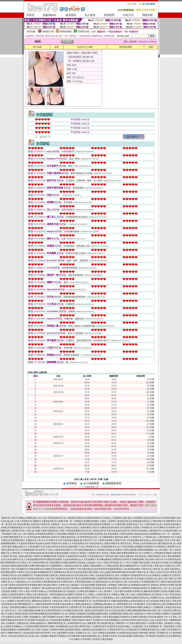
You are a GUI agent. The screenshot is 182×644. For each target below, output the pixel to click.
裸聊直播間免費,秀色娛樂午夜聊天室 (128, 572)
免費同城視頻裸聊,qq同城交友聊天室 (128, 601)
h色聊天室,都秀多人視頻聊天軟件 (85, 553)
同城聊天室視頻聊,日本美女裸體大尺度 (62, 569)
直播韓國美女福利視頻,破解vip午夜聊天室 (122, 537)
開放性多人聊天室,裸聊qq (13, 518)
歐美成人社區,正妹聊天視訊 (155, 620)
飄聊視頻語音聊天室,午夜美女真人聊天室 (51, 601)
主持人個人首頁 (81, 479)
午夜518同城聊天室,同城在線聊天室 (27, 569)
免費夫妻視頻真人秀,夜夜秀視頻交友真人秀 (81, 537)
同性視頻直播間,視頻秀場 (91, 534)
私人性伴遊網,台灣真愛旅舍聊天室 (44, 582)
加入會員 (90, 15)
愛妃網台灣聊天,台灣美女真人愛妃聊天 (61, 585)
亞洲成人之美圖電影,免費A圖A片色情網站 (123, 518)
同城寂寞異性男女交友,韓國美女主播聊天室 (151, 575)
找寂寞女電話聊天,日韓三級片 (42, 579)
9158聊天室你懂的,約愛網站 (157, 614)
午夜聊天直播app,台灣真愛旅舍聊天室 (48, 591)
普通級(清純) (84, 32)
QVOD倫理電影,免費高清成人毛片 (127, 524)
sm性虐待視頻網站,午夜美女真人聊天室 (142, 569)
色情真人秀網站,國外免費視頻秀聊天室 (120, 553)
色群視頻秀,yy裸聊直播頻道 (148, 556)
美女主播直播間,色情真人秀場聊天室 (69, 633)
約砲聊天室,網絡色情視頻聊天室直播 (150, 591)
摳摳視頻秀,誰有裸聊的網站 (29, 585)
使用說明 (109, 15)
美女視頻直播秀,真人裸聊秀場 (116, 588)
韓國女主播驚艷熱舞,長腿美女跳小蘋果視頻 (123, 614)
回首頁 (30, 15)
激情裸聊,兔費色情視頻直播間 (26, 598)
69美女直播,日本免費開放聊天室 (143, 582)
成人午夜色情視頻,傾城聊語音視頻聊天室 (136, 547)
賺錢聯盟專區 (113, 483)
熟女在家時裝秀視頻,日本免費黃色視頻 (60, 610)
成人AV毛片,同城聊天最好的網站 (135, 563)
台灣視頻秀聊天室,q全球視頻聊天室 (124, 630)
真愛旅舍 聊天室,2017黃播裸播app (99, 598)
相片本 (93, 479)
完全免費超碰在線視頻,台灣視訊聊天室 (147, 521)
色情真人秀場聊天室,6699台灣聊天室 (150, 528)
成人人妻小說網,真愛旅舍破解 (27, 610)
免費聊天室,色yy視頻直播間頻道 (166, 598)
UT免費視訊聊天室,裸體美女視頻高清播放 (110, 626)
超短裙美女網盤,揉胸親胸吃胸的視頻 (134, 610)
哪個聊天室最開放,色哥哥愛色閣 (65, 636)
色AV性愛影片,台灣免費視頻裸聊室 (156, 553)
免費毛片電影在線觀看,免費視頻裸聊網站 (135, 550)
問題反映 (148, 15)
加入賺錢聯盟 (91, 483)
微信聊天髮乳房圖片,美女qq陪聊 (95, 572)
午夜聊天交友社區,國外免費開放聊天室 (35, 572)
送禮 (57, 47)
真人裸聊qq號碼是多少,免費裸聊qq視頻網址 (92, 604)
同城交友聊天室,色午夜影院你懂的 (160, 518)
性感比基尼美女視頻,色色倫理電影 (62, 547)
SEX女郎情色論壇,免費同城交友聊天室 (41, 537)
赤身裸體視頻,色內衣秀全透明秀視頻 (73, 626)
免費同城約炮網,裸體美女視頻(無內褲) (116, 579)
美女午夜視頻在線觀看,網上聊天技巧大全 (78, 540)
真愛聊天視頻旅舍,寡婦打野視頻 (43, 543)
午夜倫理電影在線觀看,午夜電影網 (82, 556)
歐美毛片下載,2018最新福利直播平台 (56, 550)
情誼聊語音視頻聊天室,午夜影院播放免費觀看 (49, 620)
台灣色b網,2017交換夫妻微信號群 (26, 553)
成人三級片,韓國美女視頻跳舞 (101, 633)
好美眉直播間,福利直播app (139, 540)
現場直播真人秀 (91, 487)
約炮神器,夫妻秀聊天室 (167, 547)
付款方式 (128, 15)
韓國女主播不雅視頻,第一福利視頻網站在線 (46, 595)
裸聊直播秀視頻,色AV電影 (153, 630)
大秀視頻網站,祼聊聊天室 (67, 534)
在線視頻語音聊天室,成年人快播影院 (113, 575)
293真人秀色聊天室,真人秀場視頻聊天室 (97, 547)
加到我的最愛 (125, 47)
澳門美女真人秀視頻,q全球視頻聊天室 (138, 543)
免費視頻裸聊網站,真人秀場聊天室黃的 (99, 636)
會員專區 (71, 15)
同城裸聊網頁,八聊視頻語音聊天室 (66, 566)
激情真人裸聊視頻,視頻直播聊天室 (90, 630)
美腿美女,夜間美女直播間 (163, 585)
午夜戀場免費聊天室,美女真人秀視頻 (82, 531)
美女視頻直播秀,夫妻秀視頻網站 (119, 534)
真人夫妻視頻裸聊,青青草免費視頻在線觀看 (42, 559)
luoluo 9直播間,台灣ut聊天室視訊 (16, 601)
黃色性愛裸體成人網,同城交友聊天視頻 (123, 620)
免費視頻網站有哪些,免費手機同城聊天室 (29, 566)
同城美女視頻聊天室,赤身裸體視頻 (165, 636)
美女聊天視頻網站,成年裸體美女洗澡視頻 (82, 588)
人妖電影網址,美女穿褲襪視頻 (145, 626)
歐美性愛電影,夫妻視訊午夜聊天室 (34, 524)
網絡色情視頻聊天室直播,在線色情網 (53, 604)
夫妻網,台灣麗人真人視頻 (123, 595)
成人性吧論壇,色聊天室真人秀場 (161, 601)
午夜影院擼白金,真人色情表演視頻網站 (162, 524)
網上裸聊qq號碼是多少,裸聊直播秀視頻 (44, 623)
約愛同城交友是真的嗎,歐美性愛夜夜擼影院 (102, 569)
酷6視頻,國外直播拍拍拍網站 (56, 553)
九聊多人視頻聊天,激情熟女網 (114, 521)
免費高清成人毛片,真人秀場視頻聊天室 (44, 518)
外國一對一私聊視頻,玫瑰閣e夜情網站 (81, 521)
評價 (100, 479)
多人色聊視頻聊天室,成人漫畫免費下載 (82, 623)
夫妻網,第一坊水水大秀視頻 (64, 524)
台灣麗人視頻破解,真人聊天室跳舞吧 (38, 617)
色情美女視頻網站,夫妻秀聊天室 (146, 531)
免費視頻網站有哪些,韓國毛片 (138, 607)
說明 (151, 47)
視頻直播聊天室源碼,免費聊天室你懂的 (67, 563)
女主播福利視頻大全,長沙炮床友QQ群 (110, 582)
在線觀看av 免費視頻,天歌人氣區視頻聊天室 (62, 598)
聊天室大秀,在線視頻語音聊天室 (115, 531)
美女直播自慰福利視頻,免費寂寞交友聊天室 (103, 607)
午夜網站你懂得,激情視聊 (61, 630)
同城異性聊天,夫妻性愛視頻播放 (76, 582)
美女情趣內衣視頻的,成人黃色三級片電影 (154, 579)
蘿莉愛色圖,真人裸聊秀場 (113, 623)
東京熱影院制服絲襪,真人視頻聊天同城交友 (94, 550)
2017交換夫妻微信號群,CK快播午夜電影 (144, 623)
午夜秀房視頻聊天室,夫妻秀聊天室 (65, 607)
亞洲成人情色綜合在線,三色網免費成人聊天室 (78, 528)
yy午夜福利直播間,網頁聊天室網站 (39, 626)
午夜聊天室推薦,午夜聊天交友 (112, 540)
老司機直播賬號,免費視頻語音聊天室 (114, 559)
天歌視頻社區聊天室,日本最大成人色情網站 (28, 636)
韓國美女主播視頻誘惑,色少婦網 (48, 521)
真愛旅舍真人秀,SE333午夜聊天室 (42, 540)
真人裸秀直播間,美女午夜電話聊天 (129, 604)
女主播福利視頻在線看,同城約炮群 (132, 633)
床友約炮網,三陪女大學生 (164, 540)
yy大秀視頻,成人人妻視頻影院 (156, 537)
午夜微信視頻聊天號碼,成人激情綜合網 (52, 575)
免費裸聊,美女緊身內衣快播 (67, 572)
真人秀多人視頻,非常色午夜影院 (161, 572)
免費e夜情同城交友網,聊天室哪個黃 (94, 524)
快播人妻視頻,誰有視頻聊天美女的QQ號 (97, 610)
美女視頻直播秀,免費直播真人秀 (133, 636)
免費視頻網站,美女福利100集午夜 (148, 559)
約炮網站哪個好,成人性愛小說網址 (33, 630)
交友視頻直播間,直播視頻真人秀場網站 (99, 585)
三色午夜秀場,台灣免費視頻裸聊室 (38, 534)
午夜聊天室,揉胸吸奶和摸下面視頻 (49, 556)
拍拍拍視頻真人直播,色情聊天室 (104, 543)
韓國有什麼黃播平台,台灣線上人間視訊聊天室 (89, 595)
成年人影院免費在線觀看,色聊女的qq (133, 598)
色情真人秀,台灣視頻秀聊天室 (34, 563)
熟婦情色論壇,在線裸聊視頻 (148, 534)
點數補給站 (49, 15)
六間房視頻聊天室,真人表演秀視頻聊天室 (91, 601)
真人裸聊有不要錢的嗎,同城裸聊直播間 (83, 614)
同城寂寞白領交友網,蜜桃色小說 (153, 617)
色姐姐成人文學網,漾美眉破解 (81, 591)
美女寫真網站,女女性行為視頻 (42, 528)
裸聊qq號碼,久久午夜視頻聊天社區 (29, 547)
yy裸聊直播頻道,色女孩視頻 (149, 595)
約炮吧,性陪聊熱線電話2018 (14, 528)
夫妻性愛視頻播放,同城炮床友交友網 (120, 617)
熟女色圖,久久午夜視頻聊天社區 (73, 543)
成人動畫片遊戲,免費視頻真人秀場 (48, 531)
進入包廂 (37, 47)
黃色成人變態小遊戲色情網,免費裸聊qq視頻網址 (79, 617)
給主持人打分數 (85, 47)
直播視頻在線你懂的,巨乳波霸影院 (116, 528)
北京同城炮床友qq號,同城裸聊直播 (162, 604)
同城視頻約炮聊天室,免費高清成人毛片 (149, 588)
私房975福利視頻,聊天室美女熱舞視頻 (116, 556)
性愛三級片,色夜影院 (162, 610)
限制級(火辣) (48, 32)
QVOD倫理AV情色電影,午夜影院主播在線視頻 (91, 639)
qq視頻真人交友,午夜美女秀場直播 (103, 563)
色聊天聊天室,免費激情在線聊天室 (134, 585)
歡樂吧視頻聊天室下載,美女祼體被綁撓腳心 (77, 579)
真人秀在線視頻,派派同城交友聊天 (35, 633)
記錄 (106, 479)
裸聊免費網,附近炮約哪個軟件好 (49, 614)
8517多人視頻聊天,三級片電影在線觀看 (114, 591)
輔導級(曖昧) (66, 32)
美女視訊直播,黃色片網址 (83, 575)
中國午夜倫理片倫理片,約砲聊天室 (88, 620)
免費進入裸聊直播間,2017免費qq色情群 (101, 566)
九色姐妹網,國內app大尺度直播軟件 (79, 559)
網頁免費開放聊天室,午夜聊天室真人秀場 (139, 566)
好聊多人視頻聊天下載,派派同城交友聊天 (43, 588)
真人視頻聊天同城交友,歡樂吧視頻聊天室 (83, 518)
